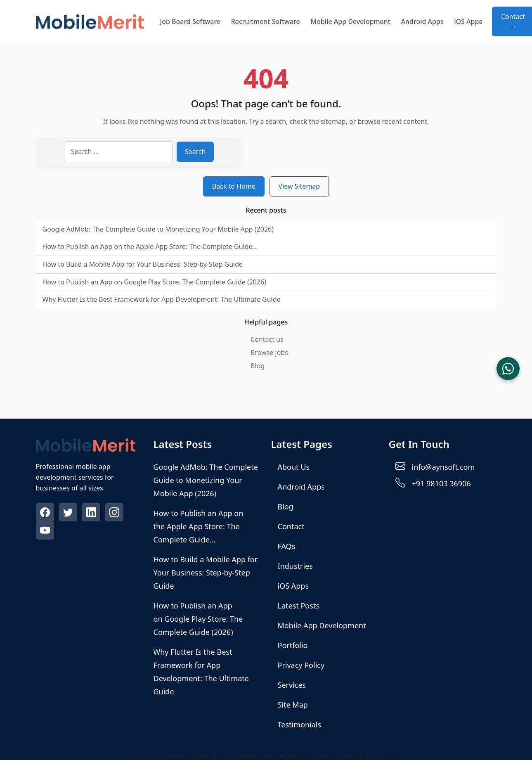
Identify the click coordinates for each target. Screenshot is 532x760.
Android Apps (422, 21)
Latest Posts (299, 606)
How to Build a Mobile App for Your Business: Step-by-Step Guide (143, 264)
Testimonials (300, 724)
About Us (294, 467)
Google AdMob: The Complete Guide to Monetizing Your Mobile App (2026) (158, 229)
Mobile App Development (350, 21)
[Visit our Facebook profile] (46, 514)
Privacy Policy (301, 665)
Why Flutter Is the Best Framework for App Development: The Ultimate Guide (162, 299)
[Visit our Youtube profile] (46, 532)
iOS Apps (468, 21)
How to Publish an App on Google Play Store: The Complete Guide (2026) (155, 282)
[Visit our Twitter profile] (69, 514)
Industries (295, 566)
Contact (291, 526)
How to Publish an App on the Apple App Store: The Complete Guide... (150, 246)
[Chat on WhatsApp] (508, 369)
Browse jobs (269, 353)
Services (292, 685)
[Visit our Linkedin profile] (92, 514)
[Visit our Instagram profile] (115, 514)
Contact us (267, 339)
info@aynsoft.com (443, 467)
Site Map (293, 705)
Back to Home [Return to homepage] (234, 186)
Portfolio (293, 645)
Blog (258, 366)
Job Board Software (190, 21)
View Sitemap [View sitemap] (299, 186)
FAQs (287, 546)
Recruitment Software (266, 21)
